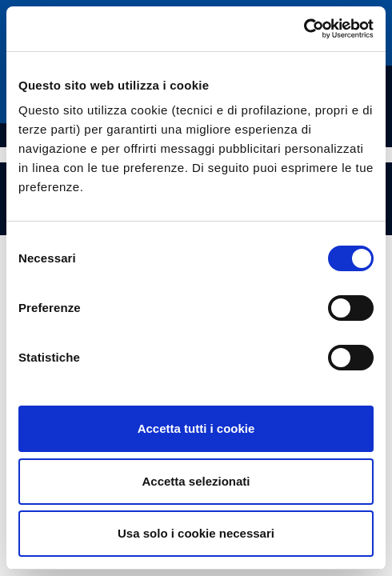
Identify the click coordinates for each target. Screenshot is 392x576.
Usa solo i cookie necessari (196, 533)
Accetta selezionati (196, 481)
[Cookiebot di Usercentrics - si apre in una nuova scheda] (304, 29)
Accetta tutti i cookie (196, 428)
